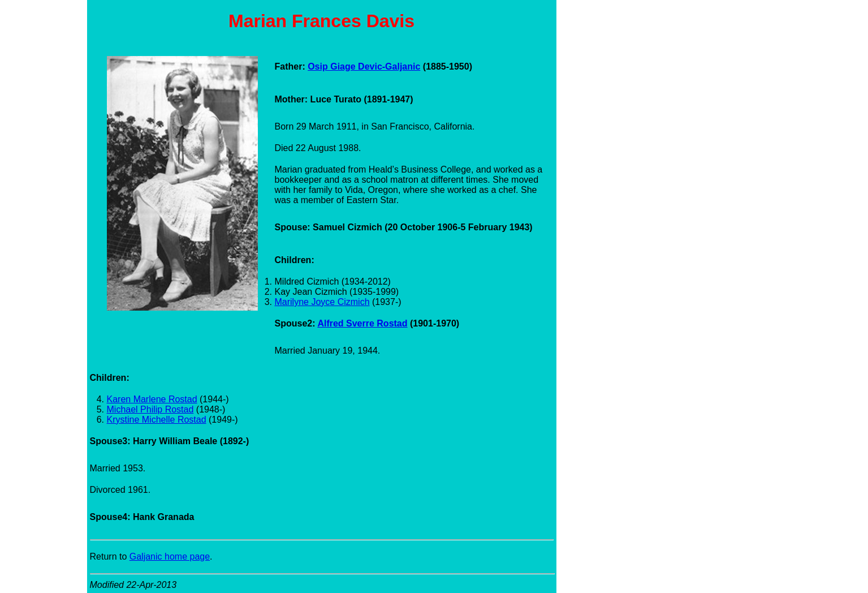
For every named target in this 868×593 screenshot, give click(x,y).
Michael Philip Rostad (150, 409)
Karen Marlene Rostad (152, 399)
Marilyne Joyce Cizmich (322, 302)
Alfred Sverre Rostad (362, 323)
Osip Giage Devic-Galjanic (364, 66)
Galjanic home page (170, 557)
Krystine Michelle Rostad (157, 420)
